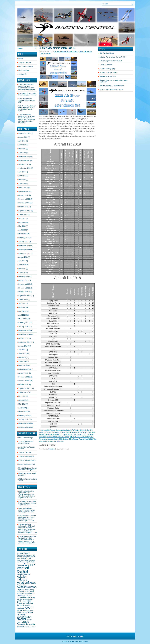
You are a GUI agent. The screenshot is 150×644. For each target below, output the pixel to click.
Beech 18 (83, 430)
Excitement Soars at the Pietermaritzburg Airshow (28, 94)
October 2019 (23, 338)
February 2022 (24, 238)
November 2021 (24, 249)
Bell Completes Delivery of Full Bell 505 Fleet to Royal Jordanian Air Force (27, 108)
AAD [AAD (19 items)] (34, 557)
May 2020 (22, 311)
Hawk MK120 (57, 435)
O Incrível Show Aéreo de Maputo (58, 437)
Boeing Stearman (53, 432)
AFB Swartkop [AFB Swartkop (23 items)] (23, 558)
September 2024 (24, 133)
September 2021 (24, 253)
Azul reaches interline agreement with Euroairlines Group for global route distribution (27, 87)
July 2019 (22, 350)
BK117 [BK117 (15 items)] (26, 590)
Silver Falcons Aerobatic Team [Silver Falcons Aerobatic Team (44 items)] (26, 624)
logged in (52, 449)
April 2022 (22, 230)
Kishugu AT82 (82, 435)
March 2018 (23, 412)
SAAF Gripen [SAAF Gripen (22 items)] (22, 613)
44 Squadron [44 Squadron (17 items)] (28, 555)
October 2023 (23, 164)
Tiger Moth (60, 441)
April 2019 (22, 361)
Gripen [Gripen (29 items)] (20, 597)
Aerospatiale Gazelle (64, 430)
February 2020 (24, 323)
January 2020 (23, 327)
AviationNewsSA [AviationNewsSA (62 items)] (27, 587)
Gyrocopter (91, 432)
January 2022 (23, 242)
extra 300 (79, 432)
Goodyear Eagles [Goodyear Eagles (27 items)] (24, 595)
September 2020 (24, 296)
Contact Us (22, 74)
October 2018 (23, 385)
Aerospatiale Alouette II (49, 430)
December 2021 (24, 245)
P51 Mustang (64, 439)
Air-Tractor (76, 430)
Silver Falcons (74, 439)
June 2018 (22, 400)
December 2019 (24, 330)
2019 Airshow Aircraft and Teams (28, 480)
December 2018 (24, 377)
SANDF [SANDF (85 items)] (22, 619)
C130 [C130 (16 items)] (26, 592)
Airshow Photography (26, 456)
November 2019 (24, 334)
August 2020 (23, 300)
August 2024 (23, 137)
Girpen (85, 432)
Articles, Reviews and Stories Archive (26, 442)
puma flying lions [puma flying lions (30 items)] (25, 604)
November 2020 (24, 288)
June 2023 (22, 176)
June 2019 (22, 354)
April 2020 (22, 315)
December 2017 (24, 423)
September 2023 (24, 168)
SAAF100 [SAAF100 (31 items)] (21, 610)
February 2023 (24, 191)
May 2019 (22, 358)
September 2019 (24, 342)
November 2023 (24, 160)
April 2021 (22, 272)
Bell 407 (90, 430)
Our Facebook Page (26, 66)
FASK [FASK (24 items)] (32, 593)
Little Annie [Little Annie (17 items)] (26, 599)
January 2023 (23, 195)
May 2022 (22, 226)
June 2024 (22, 145)
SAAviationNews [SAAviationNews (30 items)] (24, 617)
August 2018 (23, 392)
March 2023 (23, 187)
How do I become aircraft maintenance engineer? (28, 469)
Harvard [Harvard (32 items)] (27, 597)
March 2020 (23, 319)
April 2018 (22, 408)
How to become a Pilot (27, 464)
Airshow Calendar (25, 62)
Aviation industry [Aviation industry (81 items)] (22, 578)
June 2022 (22, 222)
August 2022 (23, 214)
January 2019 (23, 373)
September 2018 (24, 389)
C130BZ (62, 432)
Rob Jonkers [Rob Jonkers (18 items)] (26, 605)
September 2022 (24, 211)
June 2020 (22, 307)
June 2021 (22, 265)
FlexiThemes (84, 641)
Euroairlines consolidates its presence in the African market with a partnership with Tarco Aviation (28, 540)
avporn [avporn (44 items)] (21, 590)
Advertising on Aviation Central (27, 448)
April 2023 (22, 183)
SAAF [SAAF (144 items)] (29, 608)
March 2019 (23, 365)
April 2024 (22, 153)
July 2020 (22, 303)
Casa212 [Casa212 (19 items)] (27, 594)
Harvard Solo (43, 435)
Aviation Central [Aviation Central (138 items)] (23, 570)
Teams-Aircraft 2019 (86, 439)
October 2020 (23, 292)
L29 (88, 435)
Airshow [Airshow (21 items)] (20, 565)
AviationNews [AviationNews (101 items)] (26, 582)
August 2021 (23, 257)
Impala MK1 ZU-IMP (69, 435)
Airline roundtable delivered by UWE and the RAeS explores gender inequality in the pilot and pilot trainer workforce (27, 119)
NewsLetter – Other (86, 51)
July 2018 (22, 396)
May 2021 (22, 269)
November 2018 (24, 381)
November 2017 (24, 427)
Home (21, 59)
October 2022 (23, 207)
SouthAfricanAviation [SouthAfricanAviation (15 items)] (29, 627)
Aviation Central (78, 636)
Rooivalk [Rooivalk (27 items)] (21, 608)
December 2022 (24, 199)
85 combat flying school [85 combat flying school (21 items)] (26, 556)
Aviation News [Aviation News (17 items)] (22, 585)
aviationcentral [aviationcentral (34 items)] (24, 574)
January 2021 (23, 280)
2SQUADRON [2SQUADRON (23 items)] (22, 553)
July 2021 (22, 261)
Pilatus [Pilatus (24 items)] (20, 603)
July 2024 (22, 141)
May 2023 (22, 180)
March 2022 (23, 234)
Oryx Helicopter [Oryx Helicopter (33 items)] (24, 601)
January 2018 (23, 419)
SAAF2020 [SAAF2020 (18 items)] (30, 611)
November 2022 (24, 203)
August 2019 (23, 346)
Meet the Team (24, 70)
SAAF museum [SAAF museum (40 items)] (25, 614)
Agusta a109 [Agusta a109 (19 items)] (30, 562)
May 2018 (22, 404)
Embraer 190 (70, 432)
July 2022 (22, 218)
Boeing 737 (43, 432)
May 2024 (22, 149)
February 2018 (24, 416)
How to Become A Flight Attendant (27, 474)
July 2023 (22, 172)
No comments (46, 54)
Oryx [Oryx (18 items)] (32, 599)
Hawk (50, 435)
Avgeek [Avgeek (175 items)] (29, 564)
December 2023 (24, 156)
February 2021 (24, 276)
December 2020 (24, 284)
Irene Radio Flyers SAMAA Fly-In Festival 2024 (27, 100)
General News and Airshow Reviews (66, 51)
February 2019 (24, 369)
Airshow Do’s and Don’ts (27, 460)
